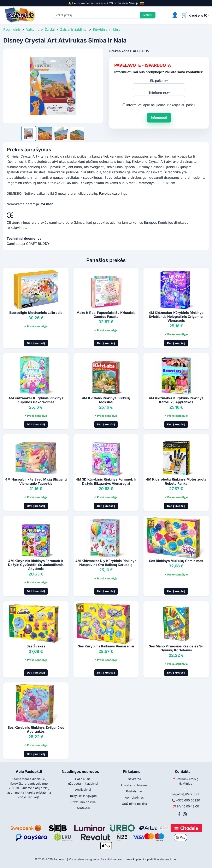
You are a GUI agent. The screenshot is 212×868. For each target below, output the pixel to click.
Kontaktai (83, 808)
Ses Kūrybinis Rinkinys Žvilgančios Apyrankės (36, 729)
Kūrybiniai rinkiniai (107, 29)
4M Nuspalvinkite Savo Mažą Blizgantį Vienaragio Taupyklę (36, 481)
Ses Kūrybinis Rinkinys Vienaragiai (106, 646)
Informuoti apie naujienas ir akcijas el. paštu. (161, 105)
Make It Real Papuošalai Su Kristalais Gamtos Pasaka (106, 315)
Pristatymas (134, 791)
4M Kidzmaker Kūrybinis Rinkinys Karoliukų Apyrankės (176, 400)
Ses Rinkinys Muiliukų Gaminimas (176, 561)
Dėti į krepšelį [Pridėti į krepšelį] (36, 343)
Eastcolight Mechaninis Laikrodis (36, 313)
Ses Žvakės (36, 646)
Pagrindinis (12, 29)
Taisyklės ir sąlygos (83, 796)
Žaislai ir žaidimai (74, 29)
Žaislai (50, 29)
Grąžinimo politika (134, 804)
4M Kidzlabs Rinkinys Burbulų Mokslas (106, 400)
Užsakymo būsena (134, 785)
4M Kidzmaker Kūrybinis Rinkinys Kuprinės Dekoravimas (36, 400)
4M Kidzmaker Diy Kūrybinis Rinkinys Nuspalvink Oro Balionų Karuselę (106, 563)
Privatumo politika (83, 802)
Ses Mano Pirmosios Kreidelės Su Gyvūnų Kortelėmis (176, 648)
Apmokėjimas (134, 797)
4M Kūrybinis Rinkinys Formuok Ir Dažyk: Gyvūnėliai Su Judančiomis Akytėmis (36, 565)
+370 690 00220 (188, 800)
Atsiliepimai (83, 790)
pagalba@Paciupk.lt (186, 794)
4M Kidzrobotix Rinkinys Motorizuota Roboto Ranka (176, 481)
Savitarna (134, 779)
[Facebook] (179, 814)
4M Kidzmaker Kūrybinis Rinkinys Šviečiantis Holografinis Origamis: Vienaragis (176, 317)
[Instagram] (185, 814)
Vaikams (33, 29)
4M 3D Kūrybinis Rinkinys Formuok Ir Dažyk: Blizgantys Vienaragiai (106, 481)
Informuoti (159, 118)
